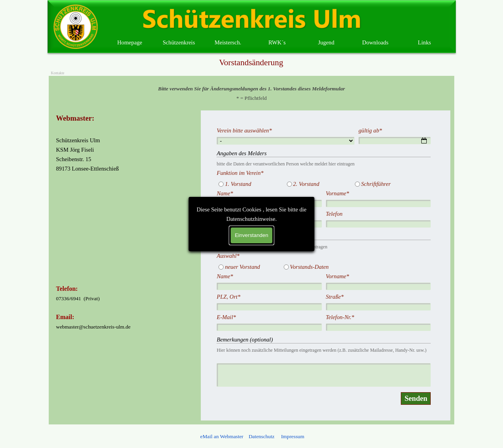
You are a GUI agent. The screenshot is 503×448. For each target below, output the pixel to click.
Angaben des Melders (247, 153)
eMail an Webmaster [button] (222, 436)
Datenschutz (262, 436)
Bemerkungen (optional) (250, 340)
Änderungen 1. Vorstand (250, 236)
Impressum (292, 436)
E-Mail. (232, 214)
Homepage (129, 42)
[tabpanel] (252, 93)
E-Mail (232, 317)
